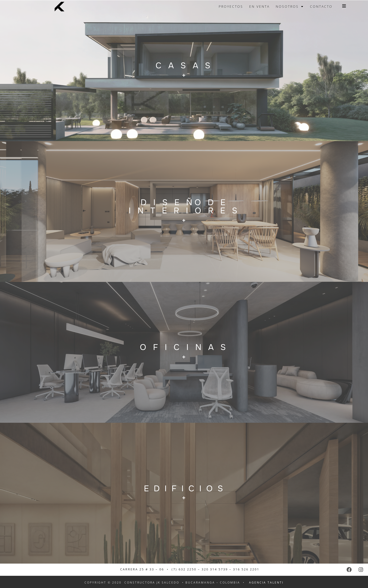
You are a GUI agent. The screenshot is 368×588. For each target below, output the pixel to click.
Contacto (321, 6)
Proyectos (231, 6)
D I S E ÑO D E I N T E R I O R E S (184, 207)
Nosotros (290, 7)
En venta (259, 6)
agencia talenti (266, 582)
